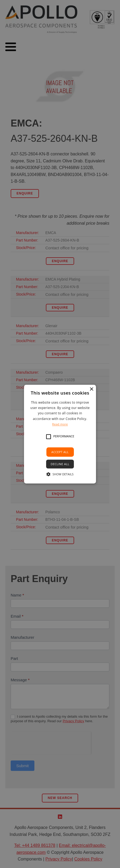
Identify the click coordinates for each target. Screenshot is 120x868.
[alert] (60, 434)
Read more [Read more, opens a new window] (60, 424)
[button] (49, 437)
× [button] (91, 389)
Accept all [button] (60, 452)
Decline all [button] (60, 464)
